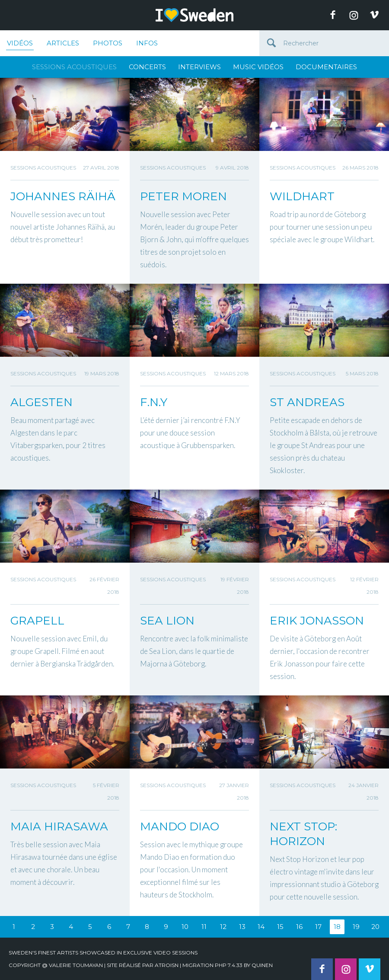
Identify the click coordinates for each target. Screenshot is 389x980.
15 (280, 927)
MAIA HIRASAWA (59, 826)
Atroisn (167, 965)
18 (337, 927)
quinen (262, 965)
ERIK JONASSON (317, 621)
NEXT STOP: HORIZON (303, 834)
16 (299, 927)
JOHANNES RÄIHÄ (63, 196)
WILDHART (302, 196)
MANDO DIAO (180, 826)
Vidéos (20, 45)
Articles (63, 43)
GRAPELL (37, 621)
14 (261, 927)
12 (223, 927)
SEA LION (167, 621)
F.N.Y (154, 402)
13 (242, 927)
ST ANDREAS (307, 402)
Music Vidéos (258, 67)
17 (318, 927)
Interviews (199, 67)
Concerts (147, 67)
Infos (147, 43)
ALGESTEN (41, 402)
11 (204, 927)
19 (356, 927)
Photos (108, 43)
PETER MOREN (183, 196)
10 (185, 927)
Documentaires (326, 67)
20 (375, 927)
